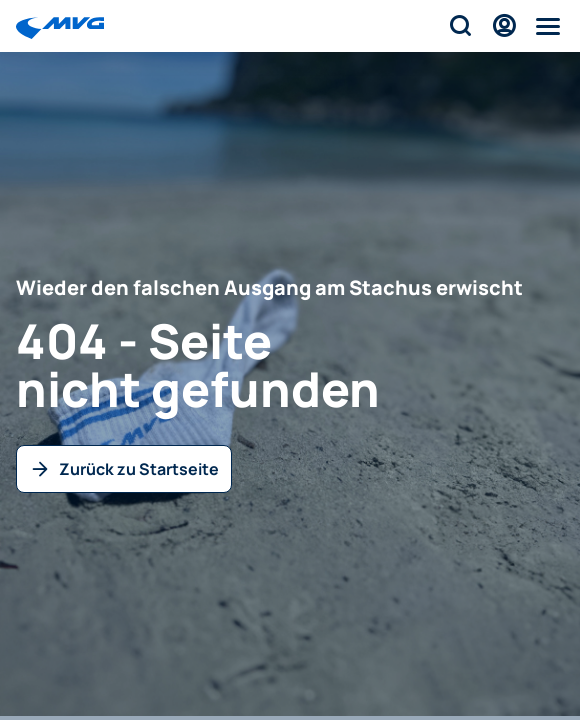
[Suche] (460, 26)
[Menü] (548, 26)
